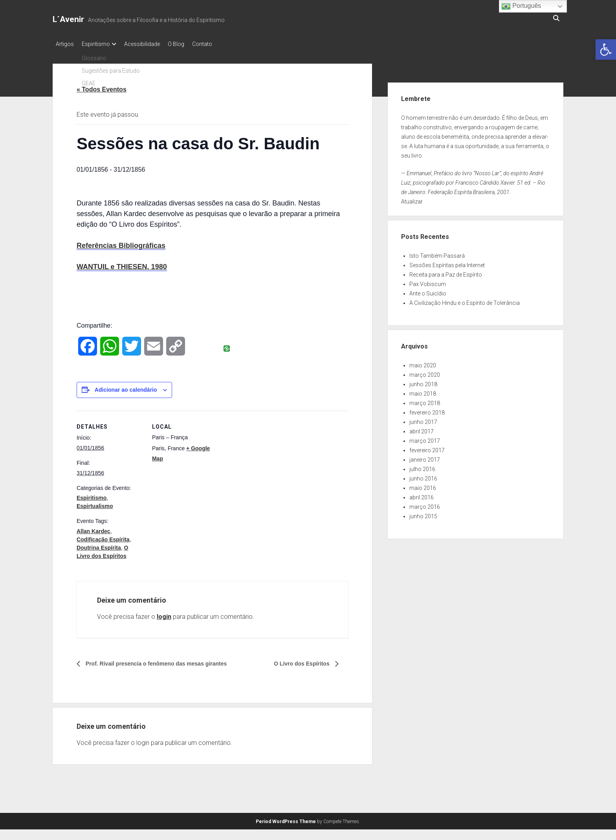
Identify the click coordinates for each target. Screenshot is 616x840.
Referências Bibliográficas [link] (121, 243)
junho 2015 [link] (423, 514)
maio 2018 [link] (423, 391)
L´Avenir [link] (68, 19)
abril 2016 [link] (422, 495)
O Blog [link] (188, 44)
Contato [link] (218, 44)
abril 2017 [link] (422, 429)
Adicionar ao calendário (126, 387)
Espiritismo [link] (100, 44)
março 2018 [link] (425, 401)
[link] (606, 50)
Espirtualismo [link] (95, 504)
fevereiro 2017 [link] (427, 448)
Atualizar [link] (412, 199)
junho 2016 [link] (423, 476)
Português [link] (521, 6)
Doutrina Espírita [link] (99, 545)
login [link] (164, 614)
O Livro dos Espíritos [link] (298, 661)
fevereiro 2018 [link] (427, 410)
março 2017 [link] (425, 438)
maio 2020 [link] (423, 363)
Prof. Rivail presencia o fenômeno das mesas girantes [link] (166, 661)
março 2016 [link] (425, 504)
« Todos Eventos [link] (102, 87)
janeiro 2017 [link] (425, 457)
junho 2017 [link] (423, 420)
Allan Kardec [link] (93, 529)
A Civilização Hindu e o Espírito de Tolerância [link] (465, 301)
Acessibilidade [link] (150, 44)
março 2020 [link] (425, 372)
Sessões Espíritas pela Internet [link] (447, 263)
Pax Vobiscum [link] (428, 282)
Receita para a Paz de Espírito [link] (446, 272)
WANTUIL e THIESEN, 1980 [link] (122, 264)
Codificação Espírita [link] (103, 537)
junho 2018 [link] (423, 382)
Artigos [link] (65, 44)
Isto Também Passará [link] (437, 253)
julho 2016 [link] (422, 467)
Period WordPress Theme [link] (286, 819)
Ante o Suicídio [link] (428, 291)
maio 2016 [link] (423, 486)
